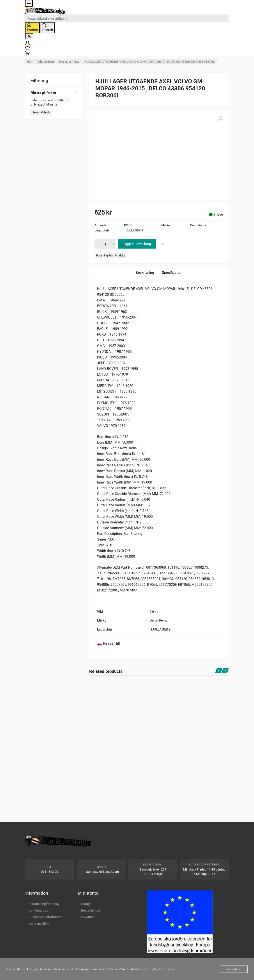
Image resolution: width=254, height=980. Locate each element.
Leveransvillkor (40, 924)
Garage (86, 904)
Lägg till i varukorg (137, 244)
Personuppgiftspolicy (44, 904)
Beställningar (91, 910)
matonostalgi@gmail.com (101, 872)
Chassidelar (46, 62)
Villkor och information (45, 917)
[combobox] (127, 18)
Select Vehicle (41, 112)
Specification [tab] (172, 273)
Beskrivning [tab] (145, 273)
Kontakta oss (38, 910)
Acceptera (234, 969)
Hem (30, 62)
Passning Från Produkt (110, 255)
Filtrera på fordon (54, 93)
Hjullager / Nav (69, 62)
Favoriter (88, 917)
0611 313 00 (50, 872)
